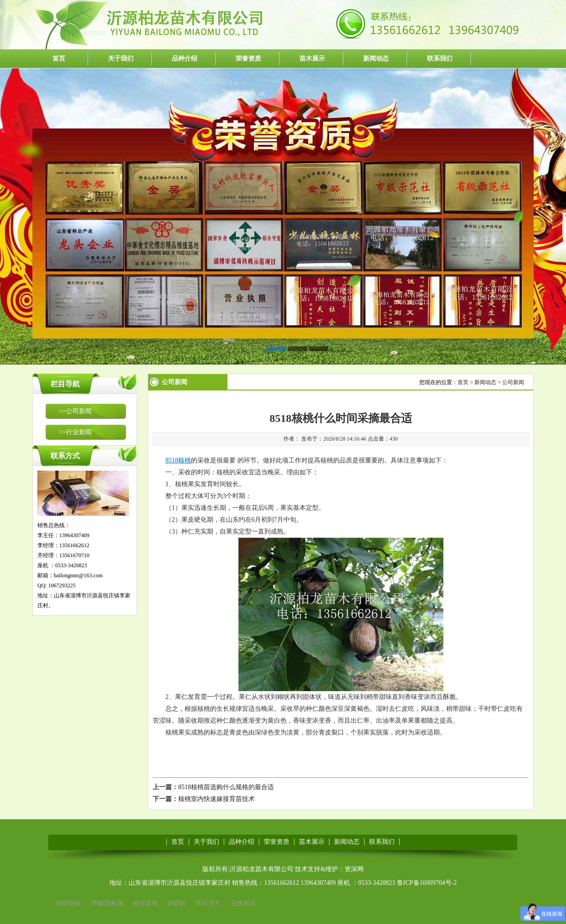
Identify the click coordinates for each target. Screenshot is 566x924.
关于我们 (121, 59)
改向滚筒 (145, 903)
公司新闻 (513, 382)
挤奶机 (177, 903)
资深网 (354, 869)
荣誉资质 (248, 59)
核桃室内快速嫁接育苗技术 (216, 799)
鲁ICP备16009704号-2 (427, 883)
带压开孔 (208, 903)
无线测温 (243, 903)
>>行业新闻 (75, 432)
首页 (59, 59)
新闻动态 (376, 59)
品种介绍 (185, 59)
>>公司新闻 (75, 411)
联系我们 (440, 59)
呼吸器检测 (108, 903)
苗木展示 (312, 59)
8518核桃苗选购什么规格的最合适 (226, 787)
